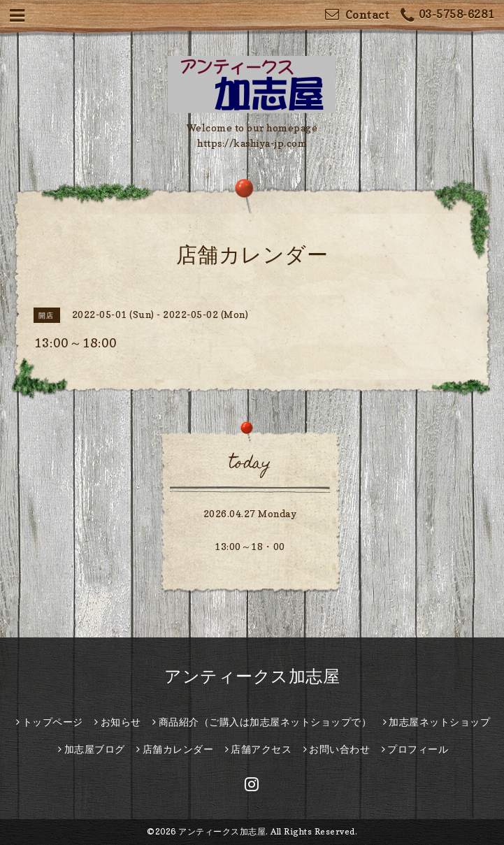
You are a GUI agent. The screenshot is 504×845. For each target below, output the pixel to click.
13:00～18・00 (250, 546)
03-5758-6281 (447, 16)
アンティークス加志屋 (252, 676)
